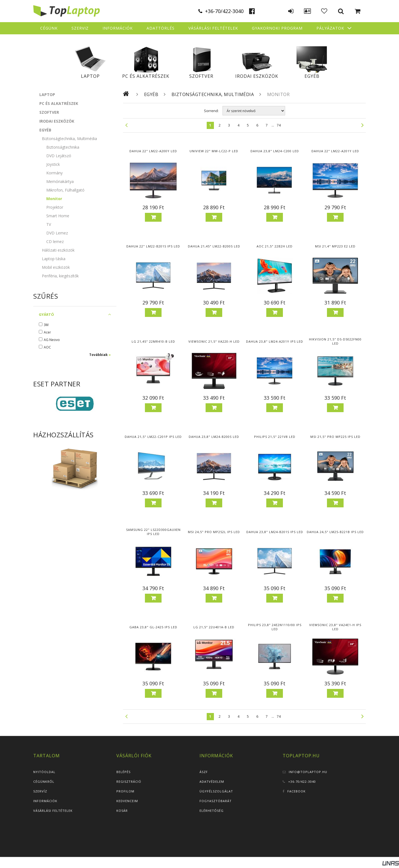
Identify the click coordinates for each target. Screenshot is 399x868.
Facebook (296, 791)
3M (46, 325)
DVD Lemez (57, 233)
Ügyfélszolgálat (216, 791)
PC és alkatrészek (146, 76)
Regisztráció (129, 782)
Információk (45, 801)
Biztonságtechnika (63, 147)
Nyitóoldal (44, 772)
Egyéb (312, 76)
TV (49, 224)
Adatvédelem (212, 782)
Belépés (123, 772)
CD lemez (55, 241)
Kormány (54, 173)
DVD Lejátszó (59, 156)
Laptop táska (54, 259)
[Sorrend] (254, 111)
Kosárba (153, 217)
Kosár (122, 811)
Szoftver (201, 76)
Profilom (125, 791)
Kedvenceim (127, 801)
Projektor (55, 207)
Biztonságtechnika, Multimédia (213, 94)
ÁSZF (204, 772)
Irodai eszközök (257, 76)
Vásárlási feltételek (53, 811)
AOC (47, 347)
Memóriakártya (60, 181)
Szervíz (40, 791)
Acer (47, 332)
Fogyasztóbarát (216, 801)
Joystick (53, 164)
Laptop (90, 76)
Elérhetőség (212, 811)
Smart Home (58, 216)
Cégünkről (44, 782)
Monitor (54, 199)
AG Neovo (52, 340)
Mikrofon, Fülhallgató (65, 190)
